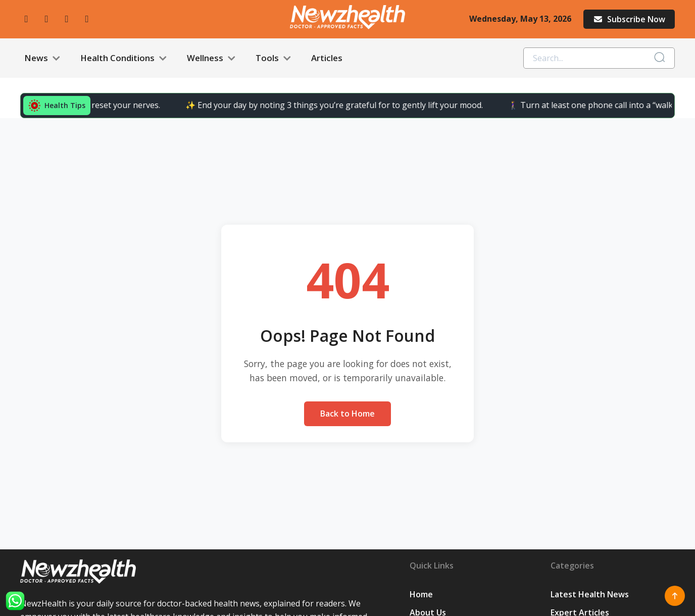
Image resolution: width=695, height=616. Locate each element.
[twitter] (67, 19)
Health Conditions (123, 58)
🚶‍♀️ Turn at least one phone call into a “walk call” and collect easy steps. (437, 105)
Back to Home (347, 414)
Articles (327, 58)
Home (421, 594)
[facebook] (26, 19)
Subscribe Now (629, 19)
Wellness (211, 58)
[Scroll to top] (675, 596)
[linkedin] (87, 19)
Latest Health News (590, 594)
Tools (273, 58)
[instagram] (46, 19)
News (42, 58)
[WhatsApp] (15, 601)
